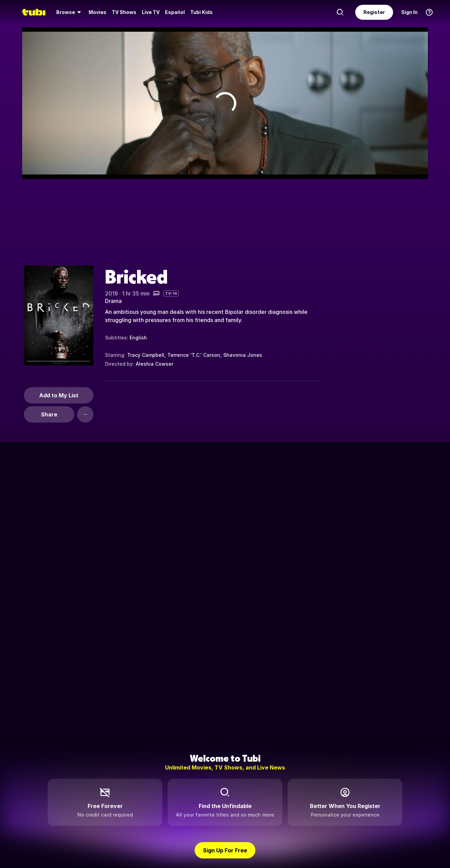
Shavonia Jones (243, 355)
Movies (97, 12)
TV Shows (124, 12)
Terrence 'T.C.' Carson (194, 355)
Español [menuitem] (175, 12)
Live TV (151, 12)
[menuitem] (70, 12)
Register (374, 12)
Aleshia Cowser (154, 364)
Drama (113, 301)
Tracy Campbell (146, 355)
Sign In (409, 12)
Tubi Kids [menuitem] (201, 12)
